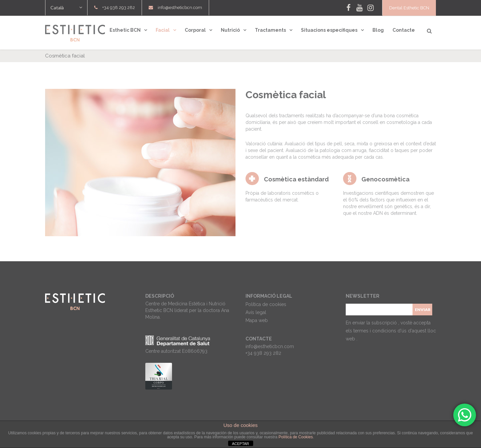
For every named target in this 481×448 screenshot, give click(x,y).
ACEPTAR (240, 444)
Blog (378, 30)
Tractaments (270, 30)
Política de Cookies (296, 437)
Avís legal (256, 312)
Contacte (404, 30)
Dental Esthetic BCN (409, 8)
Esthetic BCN (125, 30)
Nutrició (230, 30)
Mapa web (257, 320)
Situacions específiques (329, 30)
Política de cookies (266, 304)
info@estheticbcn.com (180, 8)
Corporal (195, 30)
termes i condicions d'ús (381, 331)
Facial (163, 30)
